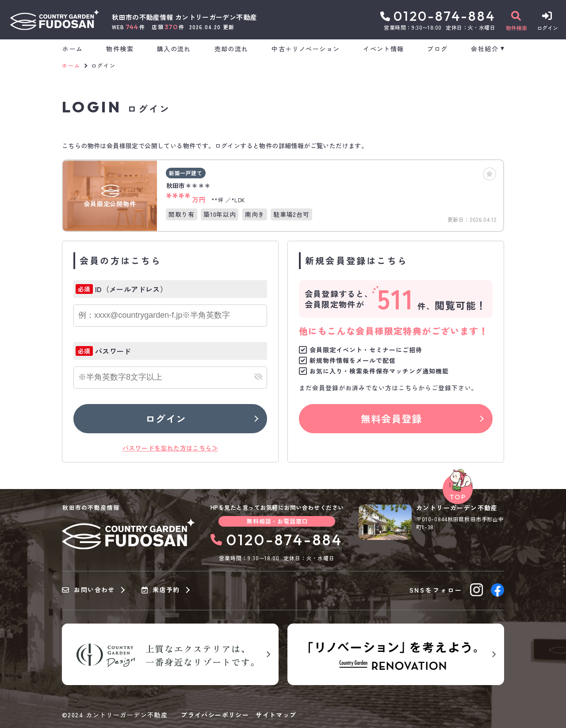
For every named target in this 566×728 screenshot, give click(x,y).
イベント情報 (383, 49)
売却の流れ (231, 49)
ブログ (437, 49)
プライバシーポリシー (215, 715)
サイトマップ (276, 715)
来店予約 (161, 590)
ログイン (166, 418)
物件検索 (120, 49)
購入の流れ (174, 49)
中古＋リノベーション (306, 49)
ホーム (73, 49)
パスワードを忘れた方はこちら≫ (170, 448)
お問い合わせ (88, 590)
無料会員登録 (392, 418)
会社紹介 (485, 49)
